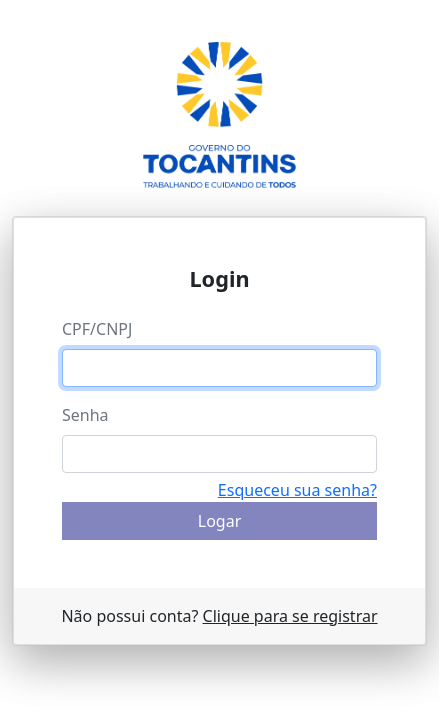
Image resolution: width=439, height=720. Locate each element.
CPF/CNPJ (97, 329)
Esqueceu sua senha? (297, 490)
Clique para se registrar (290, 616)
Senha (85, 415)
